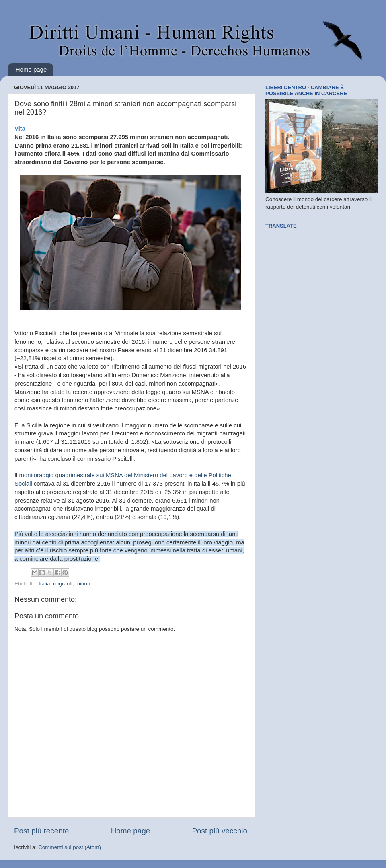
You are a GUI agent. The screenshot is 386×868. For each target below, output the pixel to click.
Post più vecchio (220, 831)
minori (83, 584)
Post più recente (42, 831)
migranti (63, 584)
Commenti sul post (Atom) (70, 847)
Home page (31, 69)
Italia (44, 584)
